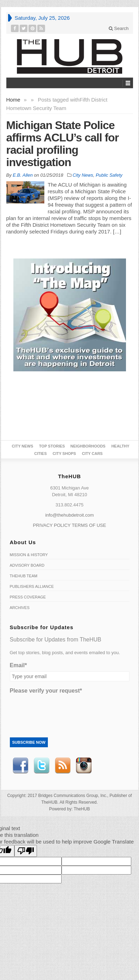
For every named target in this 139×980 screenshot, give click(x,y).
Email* (18, 665)
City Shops (64, 454)
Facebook (20, 766)
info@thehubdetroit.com (69, 515)
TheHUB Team (24, 576)
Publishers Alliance (32, 586)
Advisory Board (27, 565)
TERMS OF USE (89, 525)
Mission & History (29, 555)
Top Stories (52, 446)
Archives (20, 608)
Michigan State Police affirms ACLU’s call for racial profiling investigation (63, 144)
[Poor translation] (26, 851)
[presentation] (63, 711)
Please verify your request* (46, 691)
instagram (84, 766)
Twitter (42, 766)
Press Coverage (28, 597)
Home (13, 100)
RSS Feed (63, 766)
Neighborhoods (88, 446)
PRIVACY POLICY (52, 525)
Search (119, 28)
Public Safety (109, 175)
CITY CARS (92, 454)
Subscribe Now (29, 742)
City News (83, 175)
